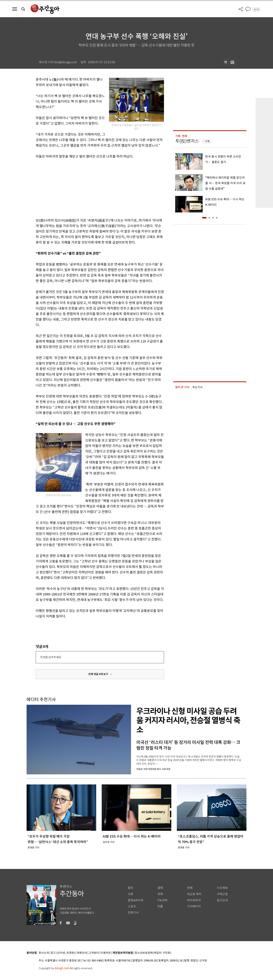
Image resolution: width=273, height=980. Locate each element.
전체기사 (133, 913)
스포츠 (132, 906)
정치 (130, 888)
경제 (160, 888)
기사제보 (222, 888)
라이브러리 (194, 900)
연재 (190, 888)
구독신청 (222, 894)
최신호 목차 (194, 894)
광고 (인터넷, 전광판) (63, 953)
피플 (160, 906)
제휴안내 (82, 953)
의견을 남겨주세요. (51, 657)
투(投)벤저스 (187, 141)
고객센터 (94, 953)
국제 (160, 894)
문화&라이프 (136, 900)
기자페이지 (194, 906)
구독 (207, 141)
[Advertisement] (91, 188)
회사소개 (44, 953)
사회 (130, 894)
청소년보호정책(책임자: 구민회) (153, 953)
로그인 (257, 10)
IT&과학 (162, 900)
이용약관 (106, 953)
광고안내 (222, 900)
